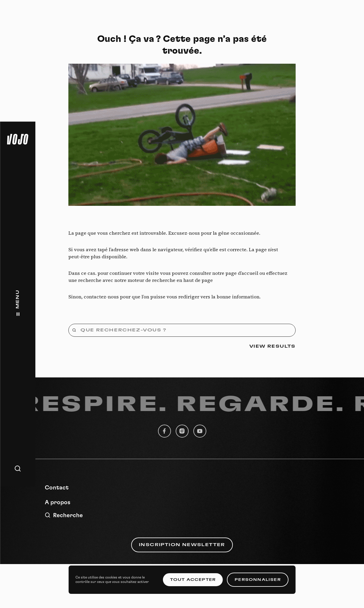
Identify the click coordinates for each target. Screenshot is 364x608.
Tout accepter (193, 580)
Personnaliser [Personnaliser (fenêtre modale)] (258, 580)
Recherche (64, 515)
